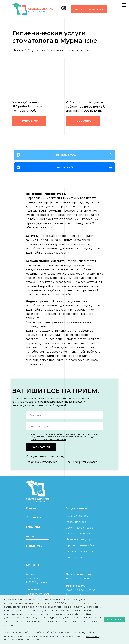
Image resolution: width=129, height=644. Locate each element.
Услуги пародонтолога (80, 528)
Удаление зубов (76, 522)
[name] (64, 415)
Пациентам (34, 546)
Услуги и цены (37, 50)
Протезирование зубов (80, 545)
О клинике (34, 518)
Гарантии (33, 527)
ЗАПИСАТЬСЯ (41, 447)
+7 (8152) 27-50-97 (41, 462)
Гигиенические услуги (80, 539)
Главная (19, 50)
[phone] (64, 426)
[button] (89, 9)
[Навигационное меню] (124, 5)
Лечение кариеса (77, 516)
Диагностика (74, 557)
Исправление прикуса (80, 534)
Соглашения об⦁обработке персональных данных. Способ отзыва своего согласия (65, 438)
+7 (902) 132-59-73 (82, 462)
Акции (30, 536)
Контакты (33, 565)
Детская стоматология (80, 551)
